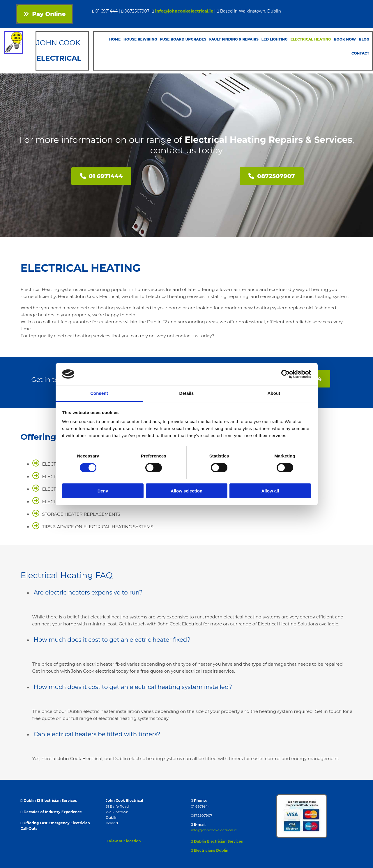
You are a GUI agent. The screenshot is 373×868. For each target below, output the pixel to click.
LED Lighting (275, 39)
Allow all (270, 491)
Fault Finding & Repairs (234, 39)
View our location (123, 841)
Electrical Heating (311, 39)
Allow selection (186, 491)
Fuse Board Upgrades (183, 39)
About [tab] (274, 393)
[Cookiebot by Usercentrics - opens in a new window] (286, 374)
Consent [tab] (99, 393)
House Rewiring (140, 39)
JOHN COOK (59, 43)
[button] (45, 14)
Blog (364, 39)
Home (115, 39)
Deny (103, 491)
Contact (360, 53)
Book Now (345, 39)
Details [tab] (187, 393)
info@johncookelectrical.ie (184, 11)
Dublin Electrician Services (217, 841)
